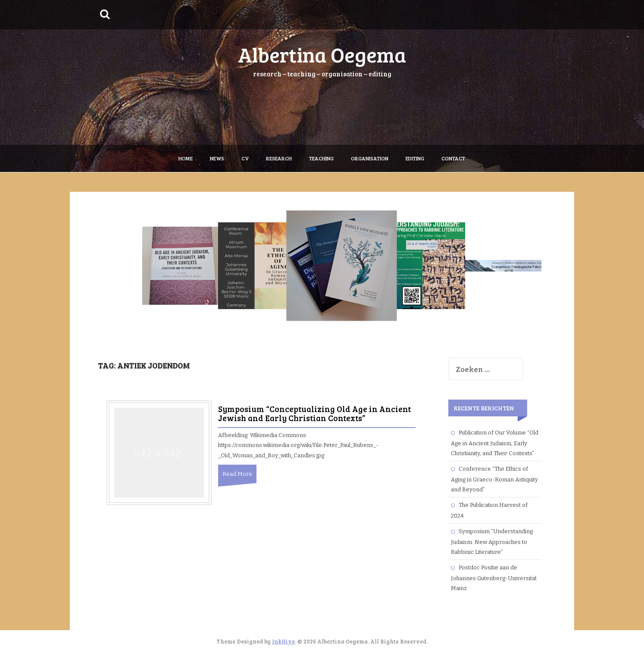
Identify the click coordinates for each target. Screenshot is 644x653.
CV (245, 158)
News (217, 158)
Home (186, 158)
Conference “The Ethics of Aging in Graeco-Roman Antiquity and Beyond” (494, 479)
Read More (237, 474)
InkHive (283, 641)
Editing (415, 158)
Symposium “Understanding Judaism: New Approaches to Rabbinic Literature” (492, 542)
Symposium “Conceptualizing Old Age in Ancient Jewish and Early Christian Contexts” (314, 413)
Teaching (321, 158)
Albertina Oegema (322, 54)
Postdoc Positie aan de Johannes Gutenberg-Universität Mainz (494, 578)
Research (279, 158)
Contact (453, 158)
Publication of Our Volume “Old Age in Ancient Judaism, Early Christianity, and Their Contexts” (495, 443)
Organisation (370, 158)
